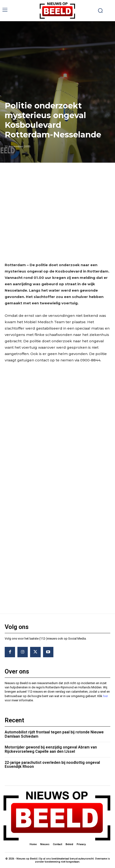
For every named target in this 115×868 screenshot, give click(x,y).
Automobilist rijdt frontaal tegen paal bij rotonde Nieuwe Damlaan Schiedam (54, 734)
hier (105, 696)
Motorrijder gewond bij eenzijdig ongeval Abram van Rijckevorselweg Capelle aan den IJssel (51, 749)
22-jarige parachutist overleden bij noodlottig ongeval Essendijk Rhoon (52, 765)
